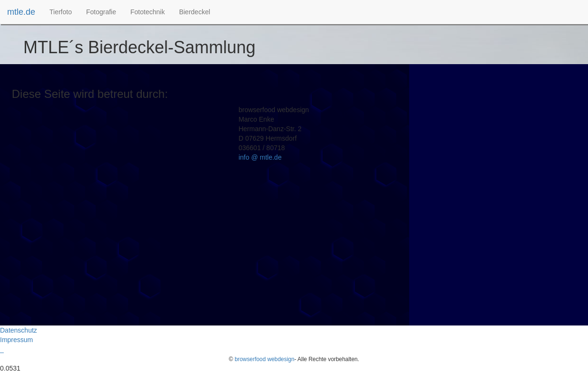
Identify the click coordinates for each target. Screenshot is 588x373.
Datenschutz (19, 330)
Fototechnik (147, 12)
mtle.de (21, 12)
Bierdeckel (194, 12)
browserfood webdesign (265, 359)
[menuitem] (61, 12)
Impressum (16, 340)
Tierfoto (61, 12)
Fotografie (101, 12)
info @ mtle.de (260, 157)
